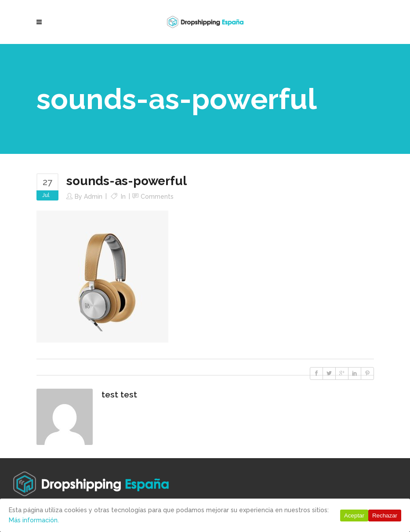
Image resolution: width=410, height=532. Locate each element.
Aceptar (354, 516)
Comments (157, 197)
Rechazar (385, 516)
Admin (93, 197)
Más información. (34, 520)
